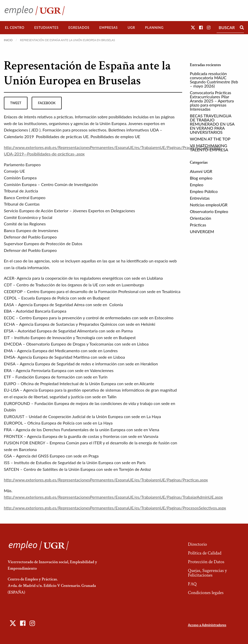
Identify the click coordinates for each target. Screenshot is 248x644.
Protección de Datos (206, 562)
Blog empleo (201, 178)
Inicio (8, 40)
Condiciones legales (206, 593)
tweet (16, 103)
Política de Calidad (205, 553)
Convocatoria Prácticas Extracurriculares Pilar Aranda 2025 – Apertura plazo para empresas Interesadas (212, 101)
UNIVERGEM (202, 231)
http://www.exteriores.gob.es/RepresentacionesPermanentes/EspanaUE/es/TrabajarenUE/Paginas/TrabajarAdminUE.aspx (113, 497)
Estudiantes (46, 28)
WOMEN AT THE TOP (210, 139)
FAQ (192, 584)
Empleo (197, 185)
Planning (154, 28)
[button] (193, 27)
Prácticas (198, 225)
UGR (131, 28)
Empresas (109, 28)
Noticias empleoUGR (209, 205)
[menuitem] (15, 28)
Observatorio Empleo (209, 211)
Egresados (79, 28)
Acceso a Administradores (207, 625)
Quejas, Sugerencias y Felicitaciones (207, 573)
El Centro (15, 28)
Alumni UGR (201, 171)
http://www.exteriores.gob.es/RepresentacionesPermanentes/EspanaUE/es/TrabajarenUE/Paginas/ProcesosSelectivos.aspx (115, 508)
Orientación (201, 218)
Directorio (197, 544)
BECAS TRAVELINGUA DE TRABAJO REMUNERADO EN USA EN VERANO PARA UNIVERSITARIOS (212, 124)
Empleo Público (204, 191)
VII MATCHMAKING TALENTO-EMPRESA (209, 148)
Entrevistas (200, 198)
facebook (47, 103)
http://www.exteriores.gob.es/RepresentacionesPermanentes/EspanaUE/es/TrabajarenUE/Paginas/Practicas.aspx (106, 480)
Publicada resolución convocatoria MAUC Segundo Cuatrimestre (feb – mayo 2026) (214, 80)
